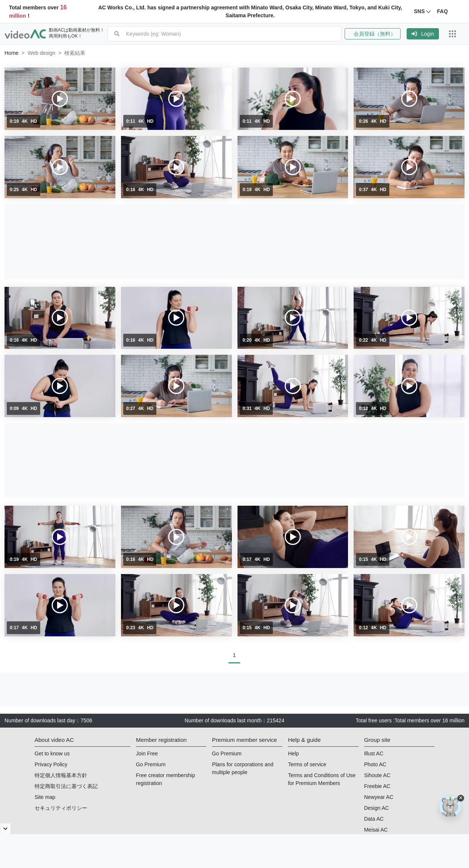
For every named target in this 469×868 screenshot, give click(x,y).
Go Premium (151, 764)
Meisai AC (376, 830)
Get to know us (52, 753)
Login (423, 34)
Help (293, 753)
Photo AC (375, 764)
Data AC (374, 819)
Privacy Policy (51, 764)
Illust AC (374, 753)
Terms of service (307, 764)
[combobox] (234, 34)
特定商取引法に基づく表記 (66, 786)
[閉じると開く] (5, 829)
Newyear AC (379, 797)
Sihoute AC (377, 775)
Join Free (147, 753)
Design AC (377, 808)
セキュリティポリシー (61, 808)
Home (11, 53)
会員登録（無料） (373, 34)
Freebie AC (377, 786)
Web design (42, 53)
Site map (45, 797)
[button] (376, 34)
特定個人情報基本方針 (61, 775)
